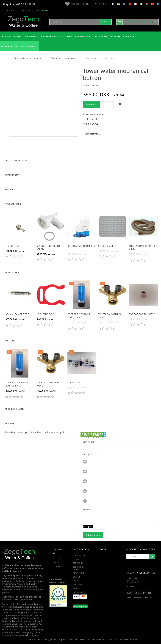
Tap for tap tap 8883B (142, 314)
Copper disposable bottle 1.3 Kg (79, 316)
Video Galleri (42, 10)
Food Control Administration (57, 581)
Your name (88, 442)
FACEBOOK (56, 559)
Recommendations (16, 161)
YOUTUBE (56, 567)
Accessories (12, 175)
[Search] (105, 22)
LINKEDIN (56, 563)
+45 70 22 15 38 (139, 593)
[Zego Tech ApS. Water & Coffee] (23, 21)
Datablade (77, 577)
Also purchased (14, 409)
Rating (86, 454)
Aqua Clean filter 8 (17, 314)
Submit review (93, 535)
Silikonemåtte (107, 246)
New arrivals (13, 204)
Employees (25, 10)
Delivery (76, 559)
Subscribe (152, 556)
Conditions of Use (78, 568)
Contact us (10, 10)
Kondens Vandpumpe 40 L (82, 248)
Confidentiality (80, 555)
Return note (78, 573)
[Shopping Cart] (137, 22)
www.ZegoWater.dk (23, 600)
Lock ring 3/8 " (45, 314)
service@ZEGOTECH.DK (142, 598)
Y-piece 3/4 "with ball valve (111, 316)
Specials (10, 190)
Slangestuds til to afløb (48, 248)
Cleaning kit (75, 382)
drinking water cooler (28, 621)
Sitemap (76, 581)
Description (93, 134)
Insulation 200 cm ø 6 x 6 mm (143, 248)
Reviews (10, 423)
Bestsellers (12, 272)
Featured (10, 341)
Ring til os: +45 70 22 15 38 (19, 4)
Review (86, 509)
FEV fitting (12, 246)
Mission (76, 588)
